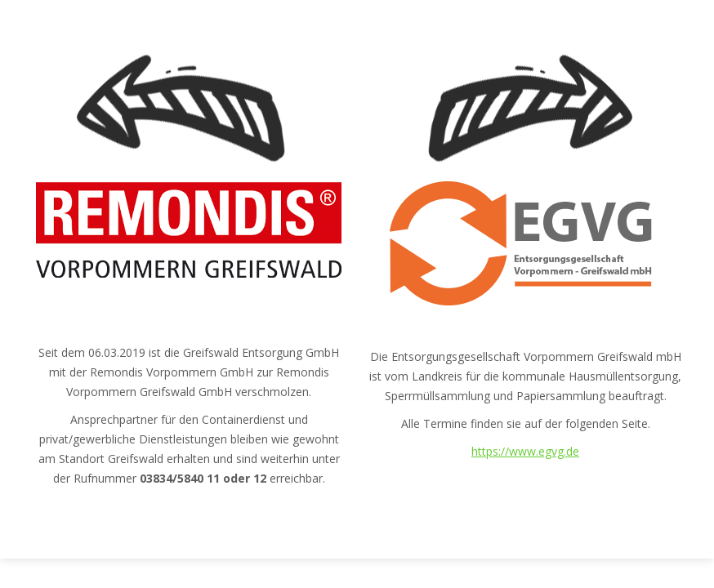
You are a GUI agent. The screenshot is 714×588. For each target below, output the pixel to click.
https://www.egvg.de (525, 451)
